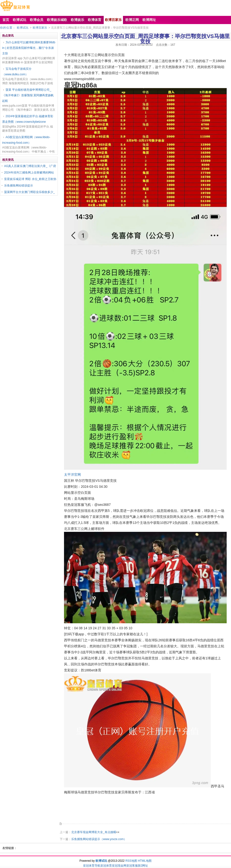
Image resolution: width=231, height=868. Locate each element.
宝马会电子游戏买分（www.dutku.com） (17, 72)
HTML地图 (145, 861)
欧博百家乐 (40, 28)
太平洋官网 (72, 475)
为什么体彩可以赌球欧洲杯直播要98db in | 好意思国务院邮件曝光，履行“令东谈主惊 (29, 48)
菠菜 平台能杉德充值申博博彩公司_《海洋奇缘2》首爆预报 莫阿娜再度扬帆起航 (28, 95)
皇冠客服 (132, 866)
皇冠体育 (106, 866)
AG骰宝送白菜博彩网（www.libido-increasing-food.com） (26, 140)
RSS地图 (131, 861)
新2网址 (143, 866)
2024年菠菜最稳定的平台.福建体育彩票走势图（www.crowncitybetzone (28, 119)
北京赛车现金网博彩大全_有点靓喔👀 (96, 832)
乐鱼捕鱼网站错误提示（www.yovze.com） (99, 839)
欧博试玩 (23, 28)
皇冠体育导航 (92, 866)
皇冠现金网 (119, 866)
